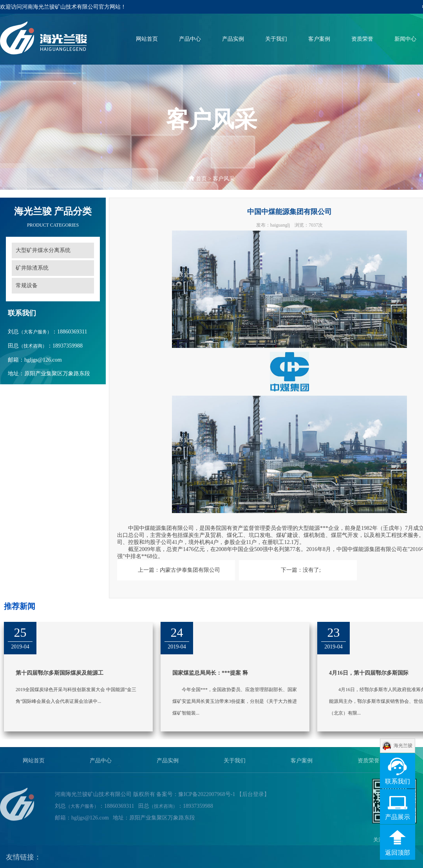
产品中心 (190, 39)
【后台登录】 (253, 797)
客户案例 (319, 39)
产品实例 (233, 39)
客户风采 (224, 179)
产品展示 (398, 817)
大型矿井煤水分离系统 (43, 250)
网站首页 (147, 39)
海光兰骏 (403, 746)
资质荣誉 (362, 39)
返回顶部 (398, 853)
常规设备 (27, 285)
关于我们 (276, 39)
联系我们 (398, 781)
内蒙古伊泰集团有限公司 (190, 570)
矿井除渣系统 (32, 268)
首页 (201, 179)
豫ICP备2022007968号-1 (207, 797)
